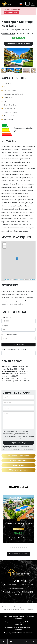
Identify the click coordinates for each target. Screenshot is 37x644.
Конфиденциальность (11, 609)
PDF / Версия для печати (19, 470)
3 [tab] (15, 547)
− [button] (4, 247)
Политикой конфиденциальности (23, 435)
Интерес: (5, 326)
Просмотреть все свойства (18, 554)
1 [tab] (11, 547)
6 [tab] (21, 547)
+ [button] (4, 244)
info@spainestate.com (20, 588)
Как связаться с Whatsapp (19, 456)
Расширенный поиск (11, 12)
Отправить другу (19, 465)
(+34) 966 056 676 (27, 585)
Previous (4, 57)
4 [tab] (17, 547)
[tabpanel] (18, 519)
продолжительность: (9, 334)
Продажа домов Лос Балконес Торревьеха (18, 633)
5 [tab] (19, 547)
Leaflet (7, 280)
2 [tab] (13, 547)
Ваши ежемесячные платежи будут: (15, 349)
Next (33, 57)
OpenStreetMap (19, 280)
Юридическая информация (26, 607)
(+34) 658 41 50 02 (13, 585)
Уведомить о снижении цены (19, 44)
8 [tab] (24, 547)
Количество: (6, 317)
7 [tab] (22, 547)
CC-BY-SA (32, 280)
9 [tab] (26, 547)
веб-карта (30, 609)
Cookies (22, 609)
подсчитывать (18, 345)
